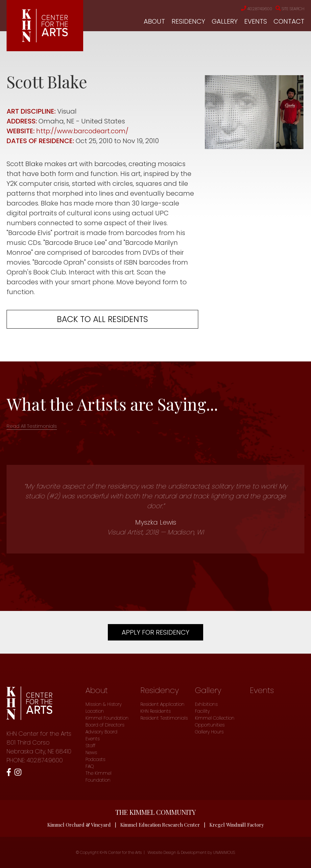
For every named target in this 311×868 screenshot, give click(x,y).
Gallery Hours (209, 732)
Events (256, 21)
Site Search (288, 9)
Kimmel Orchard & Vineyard (79, 825)
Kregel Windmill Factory (237, 825)
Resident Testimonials (164, 718)
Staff (90, 746)
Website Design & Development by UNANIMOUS (191, 852)
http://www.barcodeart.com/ (84, 131)
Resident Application (162, 704)
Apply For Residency (155, 632)
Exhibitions (206, 704)
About (154, 21)
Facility (202, 711)
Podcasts (95, 759)
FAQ (90, 766)
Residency (188, 21)
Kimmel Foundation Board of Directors (107, 721)
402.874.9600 (251, 9)
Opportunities (210, 725)
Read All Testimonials (32, 426)
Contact (289, 21)
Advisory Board (101, 732)
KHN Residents (155, 711)
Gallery (225, 21)
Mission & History (104, 704)
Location (95, 711)
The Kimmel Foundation (98, 777)
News (91, 752)
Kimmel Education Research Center (160, 825)
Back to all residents (102, 319)
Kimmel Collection (215, 718)
